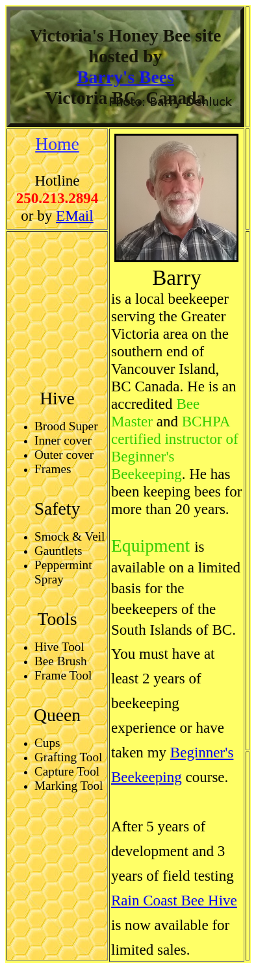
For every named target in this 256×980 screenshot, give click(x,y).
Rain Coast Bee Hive (174, 900)
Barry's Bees (125, 77)
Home (57, 144)
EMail (75, 215)
